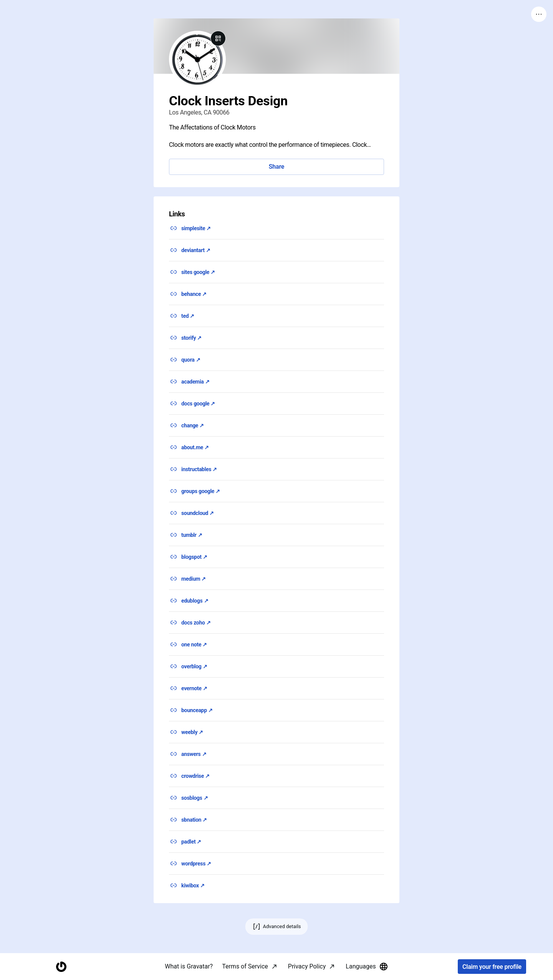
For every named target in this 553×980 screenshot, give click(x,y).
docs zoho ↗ (196, 623)
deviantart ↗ (196, 250)
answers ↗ (194, 754)
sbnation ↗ (194, 820)
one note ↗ (194, 644)
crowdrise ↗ (195, 776)
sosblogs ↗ (195, 798)
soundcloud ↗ (198, 513)
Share (276, 167)
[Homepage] (61, 967)
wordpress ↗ (196, 864)
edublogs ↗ (195, 601)
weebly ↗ (192, 732)
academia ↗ (195, 382)
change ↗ (193, 425)
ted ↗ (188, 316)
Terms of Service (245, 966)
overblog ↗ (194, 666)
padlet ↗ (191, 842)
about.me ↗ (195, 447)
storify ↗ (191, 338)
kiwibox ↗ (193, 885)
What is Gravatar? (189, 966)
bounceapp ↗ (197, 710)
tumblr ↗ (192, 535)
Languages (367, 967)
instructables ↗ (199, 469)
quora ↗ (191, 360)
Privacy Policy (307, 966)
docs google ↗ (198, 404)
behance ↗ (194, 294)
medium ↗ (194, 579)
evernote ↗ (194, 688)
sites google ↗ (198, 272)
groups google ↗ (201, 491)
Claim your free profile (492, 967)
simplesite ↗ (196, 228)
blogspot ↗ (194, 557)
